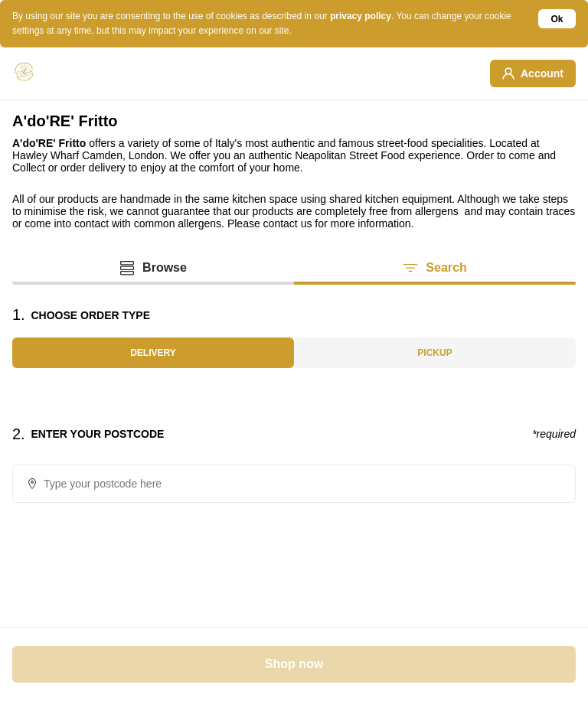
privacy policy (361, 16)
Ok (557, 19)
